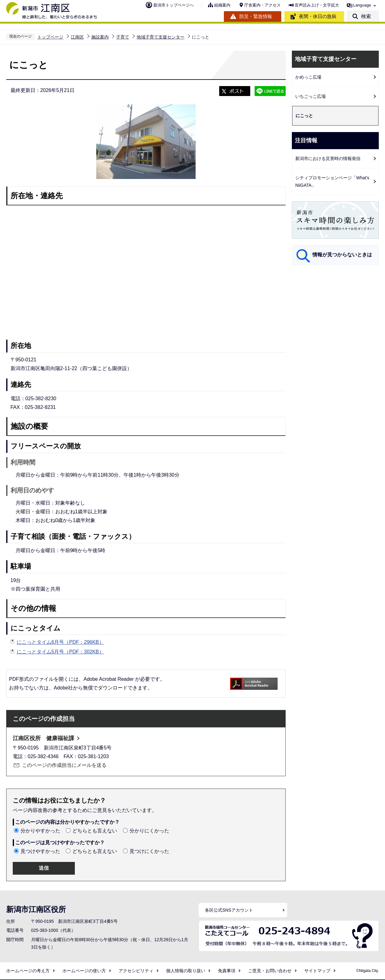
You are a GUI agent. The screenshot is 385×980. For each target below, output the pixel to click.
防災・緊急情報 (256, 16)
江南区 (77, 37)
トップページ (50, 37)
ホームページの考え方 (28, 971)
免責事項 (227, 971)
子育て (123, 37)
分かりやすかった (40, 831)
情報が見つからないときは (342, 255)
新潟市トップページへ (174, 5)
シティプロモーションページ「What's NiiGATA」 (332, 182)
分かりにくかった (149, 831)
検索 (366, 16)
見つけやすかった (40, 851)
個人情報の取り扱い (186, 971)
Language (362, 5)
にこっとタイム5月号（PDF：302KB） (60, 652)
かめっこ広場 (308, 77)
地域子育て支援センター (161, 37)
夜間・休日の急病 (318, 16)
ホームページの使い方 (84, 971)
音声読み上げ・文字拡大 (317, 5)
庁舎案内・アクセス (263, 5)
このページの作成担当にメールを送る (64, 765)
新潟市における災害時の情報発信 (328, 158)
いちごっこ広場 (310, 96)
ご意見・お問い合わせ (270, 971)
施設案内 (100, 37)
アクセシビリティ (136, 971)
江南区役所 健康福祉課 (43, 738)
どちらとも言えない (95, 831)
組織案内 (222, 5)
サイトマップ (317, 971)
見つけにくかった (149, 851)
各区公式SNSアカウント (229, 910)
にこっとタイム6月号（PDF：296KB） (60, 642)
